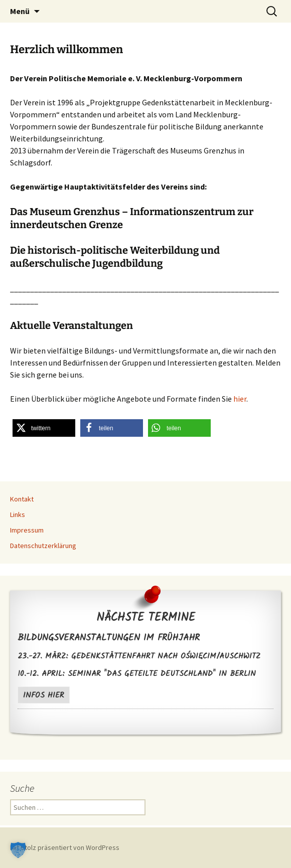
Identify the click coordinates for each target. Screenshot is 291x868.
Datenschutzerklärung (43, 546)
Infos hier (44, 696)
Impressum (27, 530)
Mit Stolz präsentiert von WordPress (65, 847)
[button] (44, 428)
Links (18, 514)
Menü (20, 11)
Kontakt (22, 499)
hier (240, 399)
